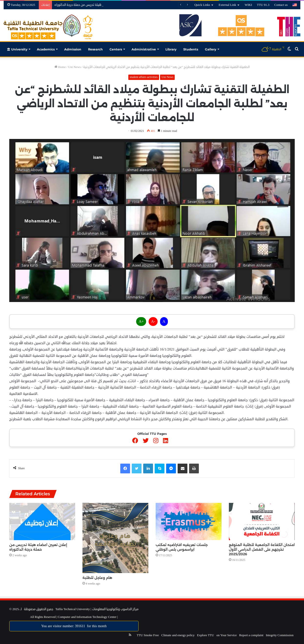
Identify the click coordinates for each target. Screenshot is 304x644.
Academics (46, 49)
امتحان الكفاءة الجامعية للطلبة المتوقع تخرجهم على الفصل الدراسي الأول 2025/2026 (262, 549)
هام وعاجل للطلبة (97, 578)
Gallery (211, 49)
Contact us (281, 5)
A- (153, 322)
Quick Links (202, 5)
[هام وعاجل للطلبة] (115, 538)
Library (171, 49)
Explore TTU (206, 635)
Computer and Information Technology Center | (87, 617)
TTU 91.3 (263, 5)
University (17, 49)
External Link (227, 5)
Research (95, 49)
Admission (73, 49)
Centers (116, 49)
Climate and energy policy (178, 635)
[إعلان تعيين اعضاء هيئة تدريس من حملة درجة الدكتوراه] (42, 521)
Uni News (74, 67)
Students (191, 49)
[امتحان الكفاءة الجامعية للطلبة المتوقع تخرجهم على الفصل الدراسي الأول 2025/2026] (262, 521)
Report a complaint (251, 635)
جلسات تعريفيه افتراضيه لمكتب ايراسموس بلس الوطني (182, 547)
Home (60, 67)
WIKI (248, 5)
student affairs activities (144, 77)
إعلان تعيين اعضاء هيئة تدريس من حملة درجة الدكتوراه (90, 5)
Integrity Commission (280, 635)
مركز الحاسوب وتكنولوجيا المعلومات (115, 609)
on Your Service (227, 635)
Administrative (144, 49)
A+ (141, 322)
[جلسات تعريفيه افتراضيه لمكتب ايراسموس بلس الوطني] (189, 521)
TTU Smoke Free (148, 635)
